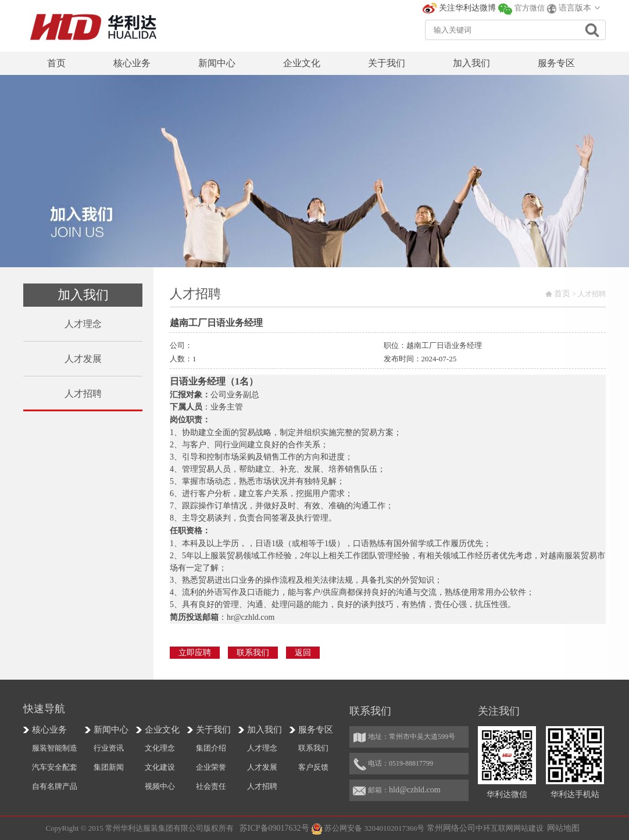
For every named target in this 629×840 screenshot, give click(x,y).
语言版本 (575, 8)
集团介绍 (211, 748)
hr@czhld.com (251, 617)
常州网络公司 (451, 828)
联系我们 (253, 653)
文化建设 (160, 767)
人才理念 (262, 748)
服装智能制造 (55, 748)
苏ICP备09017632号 (274, 828)
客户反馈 (313, 767)
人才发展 (262, 767)
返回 (303, 653)
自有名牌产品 (55, 786)
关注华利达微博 (467, 8)
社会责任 (211, 786)
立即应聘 (195, 653)
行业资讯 (109, 748)
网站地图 (563, 828)
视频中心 (160, 786)
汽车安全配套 (55, 767)
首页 (562, 294)
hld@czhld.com (415, 790)
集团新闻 (109, 767)
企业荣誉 (211, 767)
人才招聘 (262, 786)
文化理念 (160, 748)
